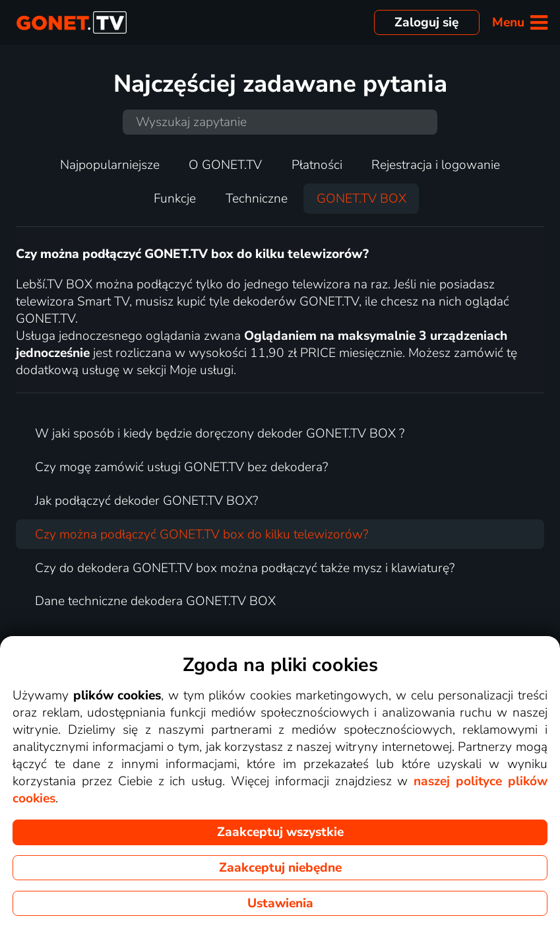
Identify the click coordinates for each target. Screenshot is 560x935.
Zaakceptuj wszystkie (280, 832)
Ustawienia (280, 903)
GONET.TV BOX (361, 199)
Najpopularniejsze (110, 165)
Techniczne (257, 199)
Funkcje (175, 199)
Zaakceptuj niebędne (280, 868)
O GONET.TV (225, 165)
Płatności (317, 165)
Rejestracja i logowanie (436, 165)
